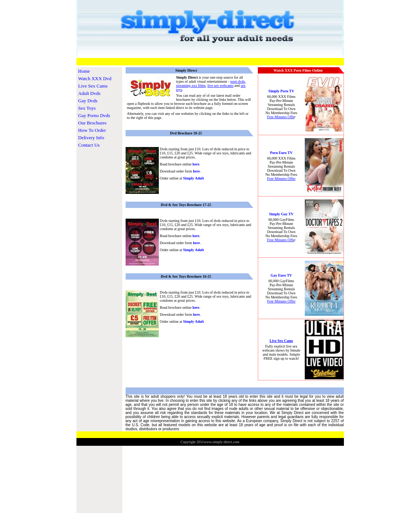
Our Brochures (93, 123)
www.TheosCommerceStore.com (400, 447)
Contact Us (89, 145)
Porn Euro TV (281, 153)
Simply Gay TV (281, 214)
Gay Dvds (88, 101)
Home (84, 71)
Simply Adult (194, 178)
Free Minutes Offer (281, 179)
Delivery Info (91, 138)
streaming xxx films (191, 85)
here (196, 164)
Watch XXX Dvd (95, 78)
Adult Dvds (89, 93)
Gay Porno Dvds (94, 115)
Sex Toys (87, 108)
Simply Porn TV (281, 91)
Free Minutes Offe (281, 117)
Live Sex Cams (93, 86)
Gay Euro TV (281, 275)
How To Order (92, 130)
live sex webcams (221, 85)
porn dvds (238, 81)
